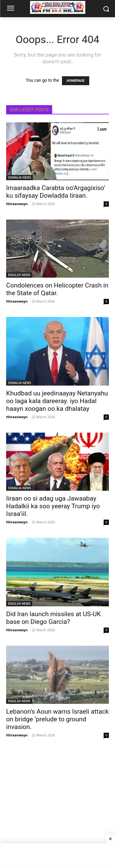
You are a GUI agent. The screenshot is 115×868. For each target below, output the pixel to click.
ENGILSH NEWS (19, 275)
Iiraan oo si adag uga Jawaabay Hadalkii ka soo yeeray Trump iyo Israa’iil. (53, 506)
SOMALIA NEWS (19, 177)
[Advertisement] (57, 809)
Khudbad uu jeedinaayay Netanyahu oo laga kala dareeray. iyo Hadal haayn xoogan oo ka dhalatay (57, 401)
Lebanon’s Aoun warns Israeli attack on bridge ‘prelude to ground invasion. (57, 719)
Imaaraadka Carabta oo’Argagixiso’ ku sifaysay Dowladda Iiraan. (56, 192)
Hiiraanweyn (17, 204)
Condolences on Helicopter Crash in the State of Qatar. (57, 289)
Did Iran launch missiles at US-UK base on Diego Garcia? (54, 618)
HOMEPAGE (75, 81)
